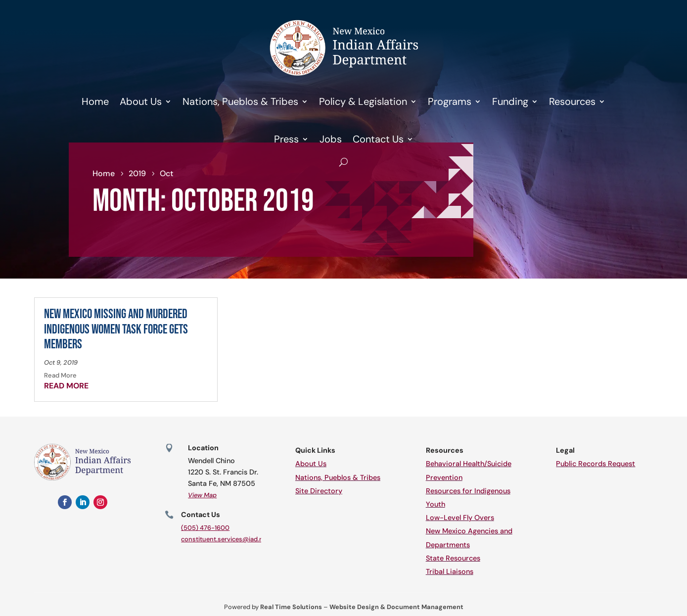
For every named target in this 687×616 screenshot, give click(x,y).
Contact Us (378, 139)
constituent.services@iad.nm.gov (231, 539)
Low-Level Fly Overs (460, 518)
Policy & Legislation (363, 101)
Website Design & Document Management (396, 607)
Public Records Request (595, 464)
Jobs (331, 139)
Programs (450, 101)
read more (66, 386)
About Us (141, 101)
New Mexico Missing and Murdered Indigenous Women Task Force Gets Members (116, 330)
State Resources (453, 558)
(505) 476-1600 (205, 528)
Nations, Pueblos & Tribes (240, 101)
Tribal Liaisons (450, 571)
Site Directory (319, 491)
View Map (202, 495)
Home (95, 101)
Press (286, 139)
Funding (510, 101)
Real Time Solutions (291, 607)
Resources (572, 101)
